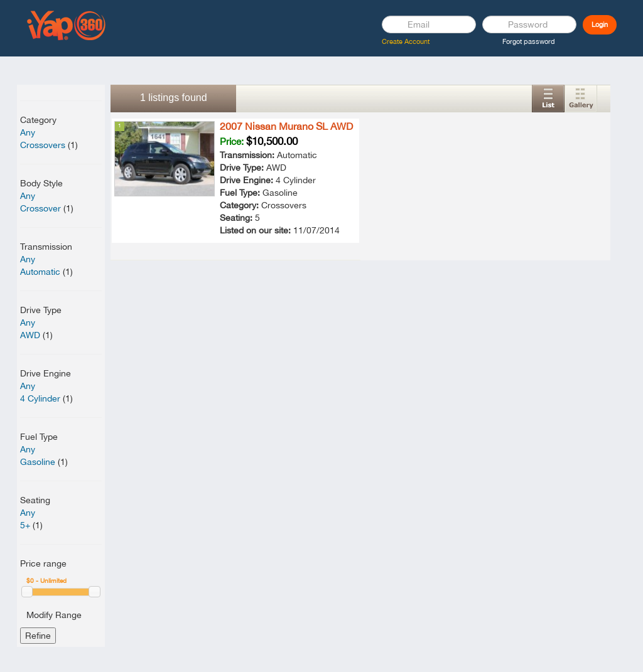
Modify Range (54, 615)
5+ (25, 525)
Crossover (41, 208)
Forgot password (529, 41)
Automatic (40, 272)
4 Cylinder (40, 398)
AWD (30, 335)
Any (28, 132)
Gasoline (38, 462)
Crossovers (43, 145)
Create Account (406, 41)
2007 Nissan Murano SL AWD (286, 126)
